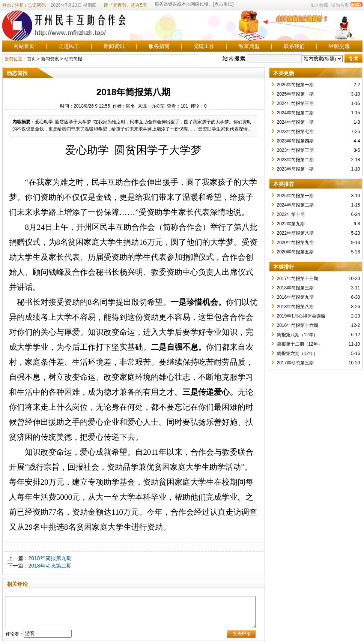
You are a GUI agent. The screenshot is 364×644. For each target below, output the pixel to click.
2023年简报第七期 (296, 132)
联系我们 (294, 46)
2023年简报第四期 (296, 141)
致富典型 (249, 46)
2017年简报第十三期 (298, 279)
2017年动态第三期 (296, 363)
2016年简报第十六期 (298, 325)
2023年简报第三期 (296, 150)
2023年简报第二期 (296, 160)
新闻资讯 (114, 46)
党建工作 (204, 46)
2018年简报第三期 (296, 288)
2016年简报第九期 (296, 297)
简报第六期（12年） (297, 353)
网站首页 (24, 46)
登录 (7, 5)
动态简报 (73, 59)
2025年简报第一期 (296, 94)
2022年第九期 (291, 224)
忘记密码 (37, 5)
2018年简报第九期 (50, 558)
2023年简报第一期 (296, 169)
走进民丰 (69, 46)
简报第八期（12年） (297, 335)
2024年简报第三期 (296, 103)
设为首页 (340, 5)
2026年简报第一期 (296, 85)
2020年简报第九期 (296, 243)
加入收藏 (319, 5)
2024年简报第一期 (296, 122)
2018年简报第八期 (296, 307)
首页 (32, 59)
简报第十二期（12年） (300, 344)
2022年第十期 (291, 214)
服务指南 (159, 46)
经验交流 (339, 46)
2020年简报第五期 (296, 252)
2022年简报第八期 (296, 233)
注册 (20, 5)
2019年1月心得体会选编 (301, 316)
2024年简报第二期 (296, 113)
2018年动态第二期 (50, 566)
